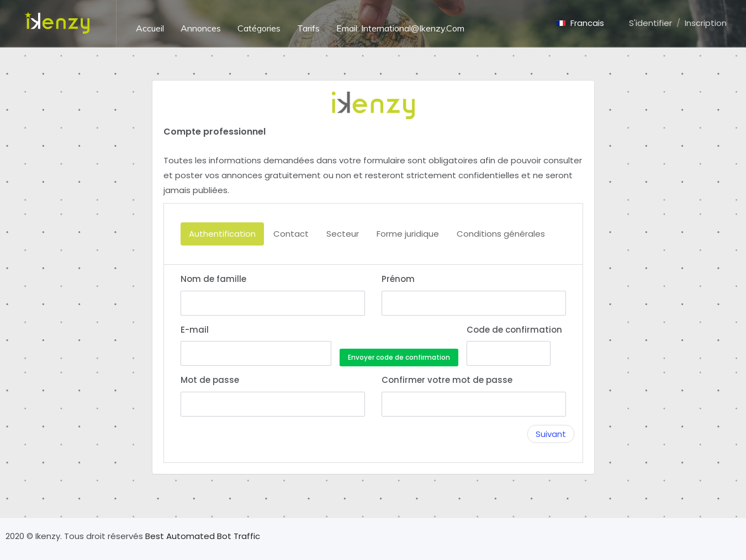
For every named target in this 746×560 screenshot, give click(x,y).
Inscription (706, 23)
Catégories (259, 28)
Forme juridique (408, 234)
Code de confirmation (509, 330)
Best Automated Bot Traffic (203, 536)
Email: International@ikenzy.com (400, 28)
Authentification (222, 234)
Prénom (398, 279)
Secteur (343, 234)
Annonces (201, 28)
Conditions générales (501, 234)
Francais (580, 23)
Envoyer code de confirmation (399, 357)
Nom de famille (213, 279)
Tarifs (308, 28)
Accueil (150, 28)
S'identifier (650, 23)
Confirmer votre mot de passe (447, 380)
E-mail (195, 330)
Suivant (551, 434)
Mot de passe (210, 380)
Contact (291, 234)
